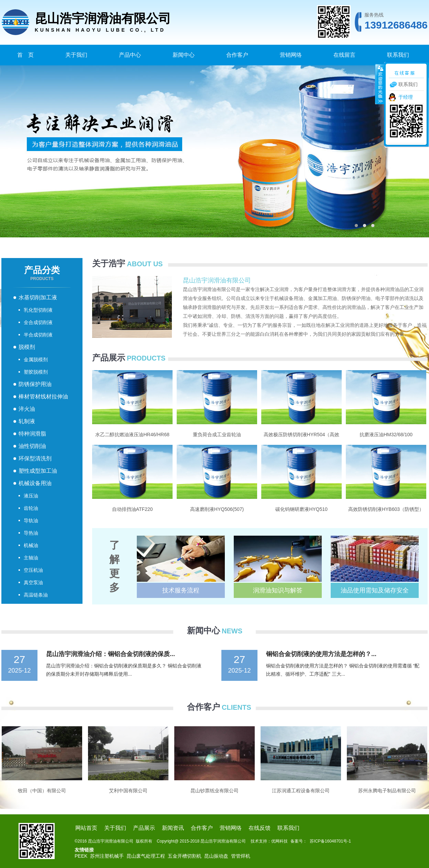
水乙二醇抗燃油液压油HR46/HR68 (132, 435)
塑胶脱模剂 (36, 372)
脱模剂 (27, 347)
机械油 (31, 545)
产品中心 (130, 55)
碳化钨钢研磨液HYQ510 (301, 509)
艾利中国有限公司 (128, 791)
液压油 (31, 496)
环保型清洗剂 (35, 458)
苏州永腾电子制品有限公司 (387, 791)
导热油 (31, 533)
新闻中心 (184, 55)
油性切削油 (32, 446)
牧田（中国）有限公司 (42, 791)
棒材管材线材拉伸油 (43, 397)
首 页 (25, 55)
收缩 (380, 84)
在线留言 (344, 55)
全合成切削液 (38, 322)
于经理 (406, 97)
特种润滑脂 (32, 434)
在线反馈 (260, 828)
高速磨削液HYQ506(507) (217, 509)
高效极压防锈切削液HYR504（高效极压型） (302, 435)
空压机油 (33, 570)
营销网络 (291, 55)
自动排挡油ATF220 (133, 509)
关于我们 (76, 55)
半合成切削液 (38, 335)
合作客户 (237, 55)
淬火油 (27, 409)
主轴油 (31, 558)
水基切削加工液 (38, 297)
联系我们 (398, 55)
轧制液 (27, 421)
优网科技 (279, 841)
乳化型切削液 (38, 310)
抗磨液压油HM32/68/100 (386, 435)
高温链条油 (36, 595)
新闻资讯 (173, 828)
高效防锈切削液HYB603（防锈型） (386, 509)
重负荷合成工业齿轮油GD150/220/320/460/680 (217, 435)
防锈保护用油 (35, 384)
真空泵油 (33, 582)
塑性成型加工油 (38, 471)
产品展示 (144, 828)
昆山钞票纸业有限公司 (214, 791)
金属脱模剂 (36, 360)
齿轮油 (31, 508)
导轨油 (31, 521)
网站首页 (86, 828)
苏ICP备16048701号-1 (330, 841)
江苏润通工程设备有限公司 (301, 791)
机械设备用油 (35, 483)
